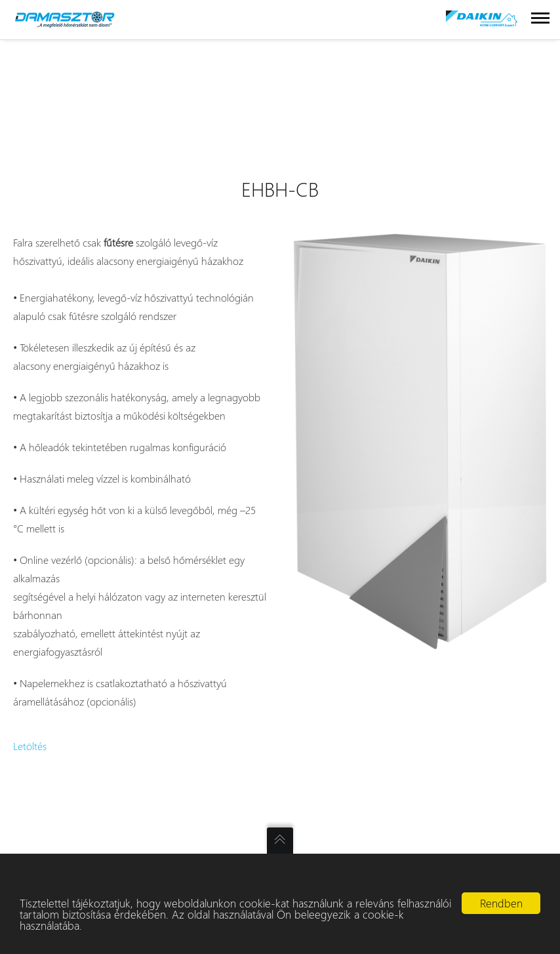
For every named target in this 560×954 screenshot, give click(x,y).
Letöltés (30, 746)
